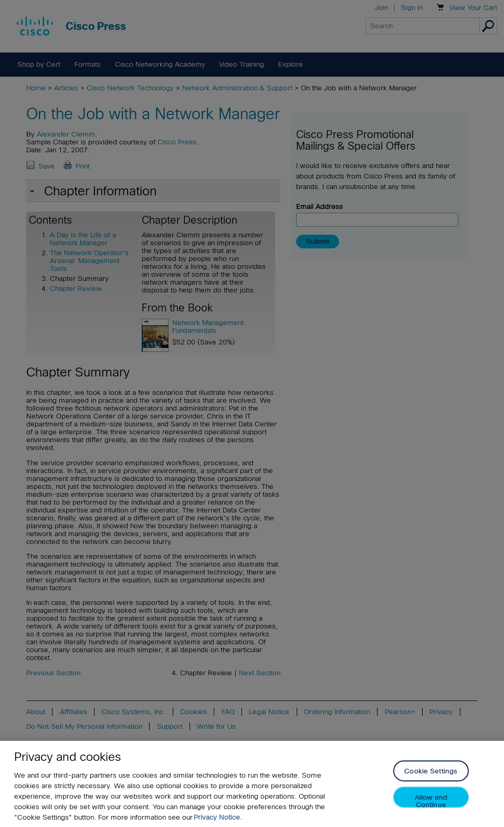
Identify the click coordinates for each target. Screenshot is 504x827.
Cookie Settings (431, 772)
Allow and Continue (431, 801)
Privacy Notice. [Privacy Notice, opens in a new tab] (218, 817)
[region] (252, 784)
